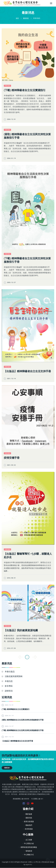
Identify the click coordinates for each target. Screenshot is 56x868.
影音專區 (10, 686)
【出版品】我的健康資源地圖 (21, 630)
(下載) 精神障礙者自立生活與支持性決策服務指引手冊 (27, 260)
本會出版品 (7, 86)
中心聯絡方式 (28, 855)
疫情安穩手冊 (12, 458)
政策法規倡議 (28, 822)
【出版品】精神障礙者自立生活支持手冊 (27, 371)
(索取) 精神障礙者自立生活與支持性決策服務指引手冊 (27, 136)
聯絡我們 (28, 825)
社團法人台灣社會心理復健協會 (39, 862)
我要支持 (7, 768)
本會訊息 (10, 681)
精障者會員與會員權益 (28, 847)
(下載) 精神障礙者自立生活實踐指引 (25, 90)
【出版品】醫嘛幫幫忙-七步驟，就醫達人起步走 (28, 556)
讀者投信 (10, 691)
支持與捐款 (28, 829)
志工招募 (28, 840)
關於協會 (28, 814)
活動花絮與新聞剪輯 (15, 676)
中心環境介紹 (28, 844)
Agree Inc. (29, 865)
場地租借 (28, 851)
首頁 (17, 18)
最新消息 (26, 18)
